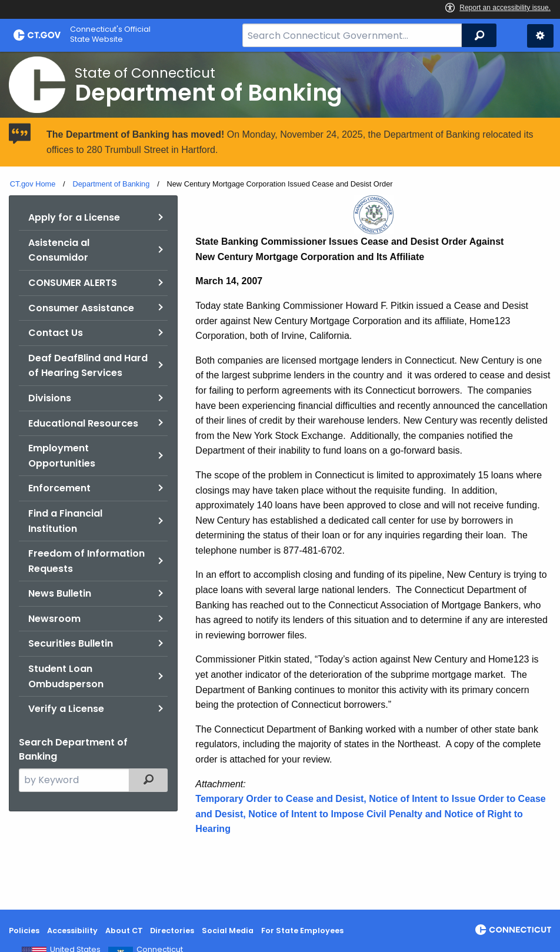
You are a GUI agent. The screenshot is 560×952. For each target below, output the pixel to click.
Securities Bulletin (71, 643)
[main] (280, 481)
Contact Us (56, 333)
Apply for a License (74, 217)
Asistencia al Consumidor (59, 250)
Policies (24, 931)
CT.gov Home (33, 184)
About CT (124, 931)
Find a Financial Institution (65, 521)
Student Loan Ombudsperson (66, 676)
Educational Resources (83, 423)
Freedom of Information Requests (86, 561)
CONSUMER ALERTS (73, 283)
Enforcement (59, 488)
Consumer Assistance (81, 308)
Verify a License (66, 709)
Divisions (50, 398)
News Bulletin (60, 593)
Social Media (228, 931)
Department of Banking (111, 184)
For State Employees (302, 931)
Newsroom (54, 619)
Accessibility (72, 931)
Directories (172, 931)
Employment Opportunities (62, 456)
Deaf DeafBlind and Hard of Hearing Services (88, 366)
